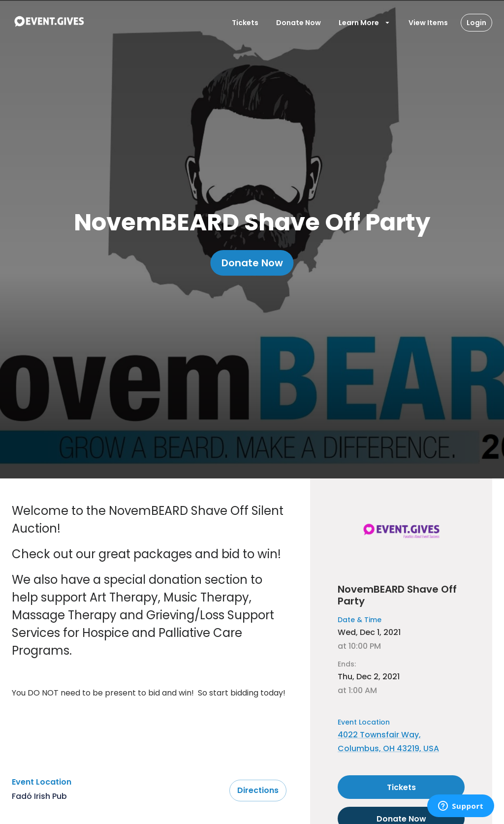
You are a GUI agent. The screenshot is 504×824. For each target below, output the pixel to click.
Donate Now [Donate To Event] (299, 23)
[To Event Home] (49, 23)
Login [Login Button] (476, 23)
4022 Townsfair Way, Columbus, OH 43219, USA (388, 742)
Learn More (365, 23)
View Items (428, 23)
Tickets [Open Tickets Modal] (245, 23)
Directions (258, 791)
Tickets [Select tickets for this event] (401, 787)
